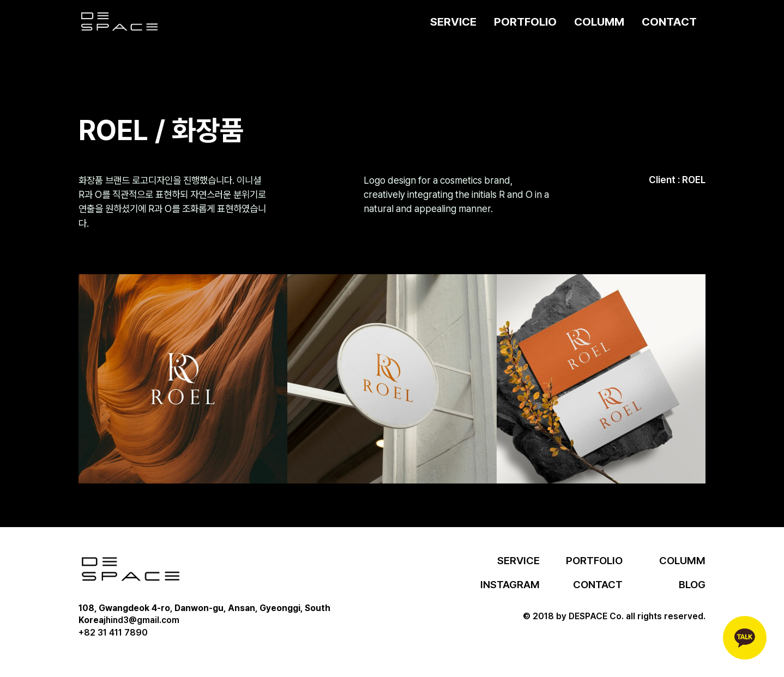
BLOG (692, 585)
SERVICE (453, 22)
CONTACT (669, 22)
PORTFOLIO (525, 22)
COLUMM (599, 22)
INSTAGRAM (510, 585)
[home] (119, 22)
